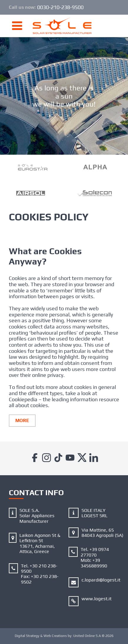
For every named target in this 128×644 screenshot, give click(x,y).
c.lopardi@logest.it (101, 580)
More (22, 420)
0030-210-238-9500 (60, 7)
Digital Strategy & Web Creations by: (64, 636)
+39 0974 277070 (95, 552)
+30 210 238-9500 (39, 568)
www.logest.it (97, 599)
